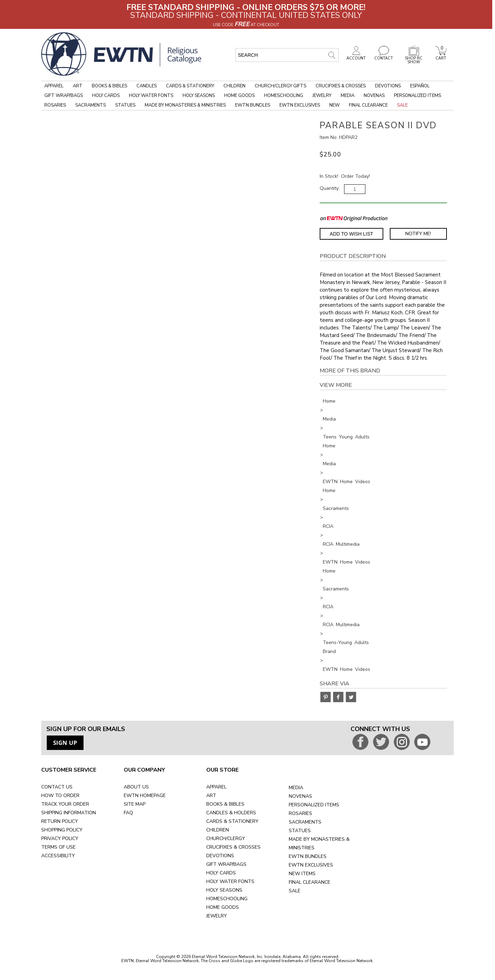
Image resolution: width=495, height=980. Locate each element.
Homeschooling (284, 96)
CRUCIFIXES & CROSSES (233, 847)
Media (348, 96)
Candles (147, 86)
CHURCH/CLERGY (226, 839)
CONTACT (384, 56)
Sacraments (91, 105)
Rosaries (55, 105)
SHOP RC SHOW (414, 58)
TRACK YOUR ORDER (65, 804)
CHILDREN (218, 830)
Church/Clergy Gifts (280, 86)
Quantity (329, 188)
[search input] (287, 55)
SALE (295, 891)
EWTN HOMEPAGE (145, 796)
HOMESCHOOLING (227, 899)
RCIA (328, 526)
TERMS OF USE (58, 847)
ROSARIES (300, 813)
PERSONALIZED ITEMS (314, 805)
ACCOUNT (356, 56)
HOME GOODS (223, 907)
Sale (402, 105)
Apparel (54, 86)
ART (211, 796)
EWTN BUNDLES (308, 856)
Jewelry (322, 96)
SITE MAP (135, 804)
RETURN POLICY (60, 821)
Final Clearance (368, 105)
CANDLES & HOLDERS (231, 813)
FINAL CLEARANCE (310, 882)
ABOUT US (136, 787)
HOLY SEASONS (224, 890)
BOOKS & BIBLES (225, 804)
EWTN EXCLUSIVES (311, 865)
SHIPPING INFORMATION (69, 813)
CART (441, 56)
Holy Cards (106, 96)
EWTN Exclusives (300, 105)
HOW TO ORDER (60, 796)
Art (78, 86)
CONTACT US (57, 787)
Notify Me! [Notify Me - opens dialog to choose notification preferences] (418, 234)
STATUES (300, 831)
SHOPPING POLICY (62, 830)
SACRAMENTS (305, 822)
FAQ (128, 813)
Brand (329, 651)
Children (234, 86)
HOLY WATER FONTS (230, 881)
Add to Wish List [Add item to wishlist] (351, 234)
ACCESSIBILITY (58, 856)
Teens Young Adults (346, 437)
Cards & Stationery (190, 86)
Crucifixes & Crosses (341, 86)
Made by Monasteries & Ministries (185, 105)
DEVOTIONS (220, 856)
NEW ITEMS (302, 874)
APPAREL (216, 787)
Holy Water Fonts (151, 96)
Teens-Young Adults (346, 643)
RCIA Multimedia (341, 544)
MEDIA (296, 788)
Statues (125, 105)
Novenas (374, 96)
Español (420, 86)
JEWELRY (217, 916)
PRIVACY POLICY (60, 839)
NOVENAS (300, 796)
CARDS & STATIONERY (232, 821)
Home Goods (239, 96)
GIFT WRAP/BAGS (226, 864)
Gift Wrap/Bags (64, 96)
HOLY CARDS (221, 873)
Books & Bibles (109, 86)
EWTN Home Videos (346, 482)
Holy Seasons (199, 96)
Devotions (388, 86)
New (334, 105)
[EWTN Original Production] (354, 218)
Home (329, 401)
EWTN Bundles (253, 105)
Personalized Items (417, 96)
